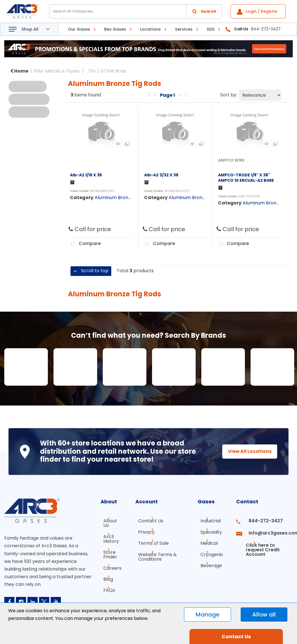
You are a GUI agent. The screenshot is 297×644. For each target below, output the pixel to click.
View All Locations (245, 451)
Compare (85, 244)
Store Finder (107, 548)
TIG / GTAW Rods (107, 71)
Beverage (211, 562)
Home (19, 71)
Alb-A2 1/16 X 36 (86, 175)
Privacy (144, 531)
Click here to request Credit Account (259, 543)
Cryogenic (212, 551)
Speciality (211, 531)
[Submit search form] (204, 11)
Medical (209, 541)
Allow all (264, 615)
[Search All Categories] (136, 11)
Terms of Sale (151, 541)
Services (184, 29)
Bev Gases (115, 29)
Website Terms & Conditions (155, 554)
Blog (105, 571)
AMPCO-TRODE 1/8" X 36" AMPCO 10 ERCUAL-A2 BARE (246, 178)
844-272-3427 (261, 521)
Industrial (211, 521)
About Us (111, 521)
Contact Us (148, 521)
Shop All (30, 29)
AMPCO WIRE (231, 160)
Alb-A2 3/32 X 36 (161, 175)
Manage (208, 615)
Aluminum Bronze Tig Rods (124, 198)
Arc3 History (108, 533)
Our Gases (79, 29)
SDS (211, 29)
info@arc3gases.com (268, 531)
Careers (110, 560)
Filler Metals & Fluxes (57, 71)
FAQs (106, 581)
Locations (150, 29)
